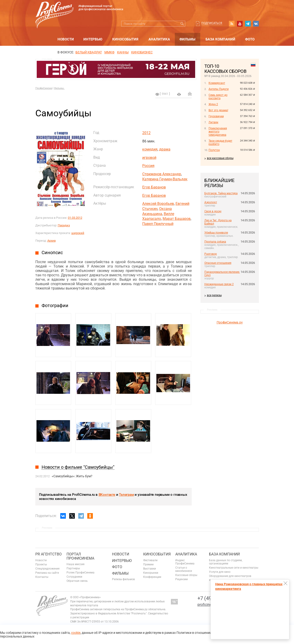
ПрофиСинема (44, 88)
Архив (52, 241)
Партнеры (73, 568)
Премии (148, 564)
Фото (250, 39)
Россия (148, 166)
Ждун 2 (213, 104)
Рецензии (182, 579)
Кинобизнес (142, 52)
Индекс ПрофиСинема (185, 562)
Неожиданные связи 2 (219, 284)
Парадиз (64, 225)
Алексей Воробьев (158, 204)
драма (165, 149)
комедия (150, 149)
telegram (248, 24)
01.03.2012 (75, 218)
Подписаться (212, 23)
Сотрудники (74, 577)
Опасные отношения (218, 263)
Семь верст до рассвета (218, 97)
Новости (66, 39)
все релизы (214, 295)
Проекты (41, 564)
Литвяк (213, 122)
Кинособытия (125, 39)
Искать (182, 24)
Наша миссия (76, 564)
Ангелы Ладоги (219, 89)
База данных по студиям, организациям (226, 562)
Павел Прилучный (158, 224)
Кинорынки (151, 573)
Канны (123, 52)
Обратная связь (77, 581)
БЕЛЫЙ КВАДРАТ (89, 52)
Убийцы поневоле (216, 233)
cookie (76, 633)
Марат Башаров (177, 219)
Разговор (211, 254)
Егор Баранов (154, 187)
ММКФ (109, 52)
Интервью (93, 39)
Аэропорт (211, 202)
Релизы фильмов (123, 579)
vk (256, 24)
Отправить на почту (190, 94)
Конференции (152, 577)
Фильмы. (59, 88)
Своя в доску (213, 211)
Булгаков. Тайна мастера (221, 193)
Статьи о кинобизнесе (184, 569)
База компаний (220, 39)
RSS (232, 24)
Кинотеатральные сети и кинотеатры (234, 568)
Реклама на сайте (47, 573)
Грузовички (216, 116)
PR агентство (48, 554)
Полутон (214, 150)
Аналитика (159, 39)
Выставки (150, 569)
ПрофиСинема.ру (230, 322)
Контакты (42, 577)
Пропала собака (215, 242)
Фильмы (187, 39)
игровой (149, 158)
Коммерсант (217, 83)
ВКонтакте (107, 495)
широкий (78, 233)
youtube (240, 24)
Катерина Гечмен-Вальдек (165, 179)
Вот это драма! (218, 110)
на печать (179, 94)
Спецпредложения (47, 569)
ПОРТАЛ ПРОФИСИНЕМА (80, 556)
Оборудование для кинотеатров (230, 576)
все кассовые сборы (220, 158)
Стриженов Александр (162, 174)
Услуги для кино (220, 572)
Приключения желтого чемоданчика (218, 132)
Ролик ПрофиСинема (80, 573)
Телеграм (126, 495)
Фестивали (150, 560)
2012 (146, 133)
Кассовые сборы (186, 575)
